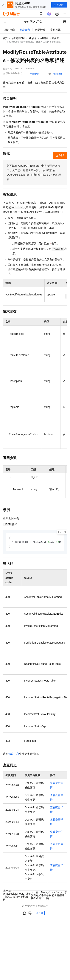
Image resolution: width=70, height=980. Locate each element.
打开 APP (59, 5)
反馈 (39, 914)
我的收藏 (58, 74)
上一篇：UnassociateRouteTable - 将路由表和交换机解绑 (17, 896)
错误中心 (14, 754)
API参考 (33, 38)
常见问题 (55, 30)
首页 (5, 38)
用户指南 (10, 30)
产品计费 (40, 30)
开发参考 (25, 30)
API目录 (44, 38)
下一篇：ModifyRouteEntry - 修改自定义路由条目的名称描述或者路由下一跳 (49, 896)
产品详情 (34, 74)
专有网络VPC (18, 38)
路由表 (55, 38)
